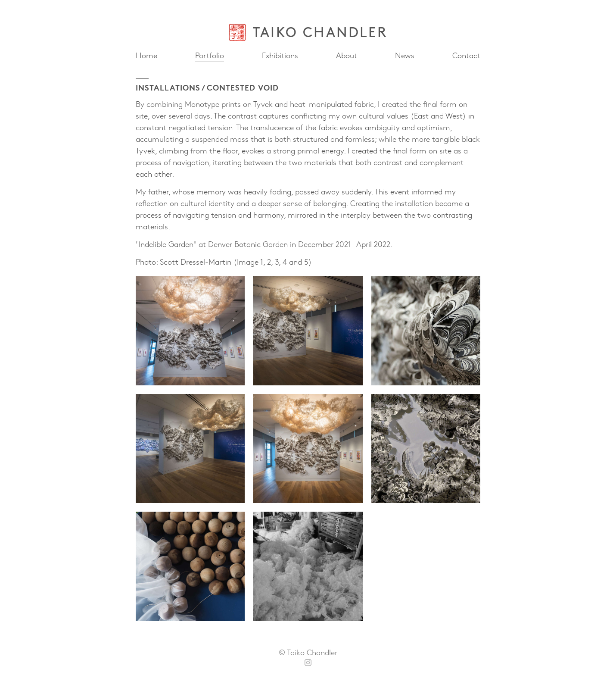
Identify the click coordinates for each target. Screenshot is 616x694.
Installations (168, 87)
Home (146, 56)
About (347, 56)
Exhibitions (280, 56)
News (405, 55)
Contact (466, 56)
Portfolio (210, 55)
